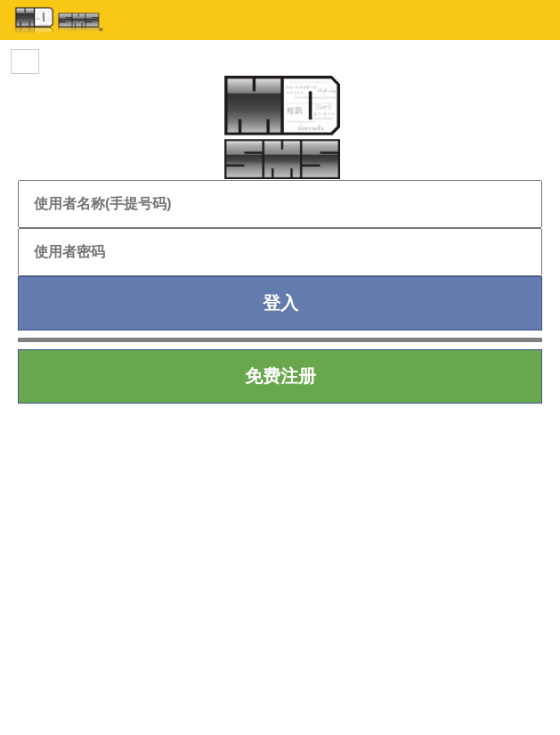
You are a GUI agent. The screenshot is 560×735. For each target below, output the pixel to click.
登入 (280, 303)
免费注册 (280, 376)
